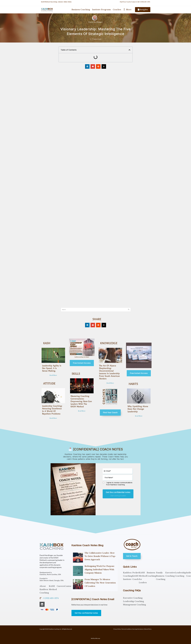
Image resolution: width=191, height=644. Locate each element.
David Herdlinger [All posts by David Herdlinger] (96, 22)
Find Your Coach (125, 2)
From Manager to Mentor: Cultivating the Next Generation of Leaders (100, 583)
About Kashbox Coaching (44, 589)
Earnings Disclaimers (138, 629)
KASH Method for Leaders (143, 578)
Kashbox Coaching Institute (128, 576)
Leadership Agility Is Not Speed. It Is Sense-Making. (52, 368)
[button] (129, 50)
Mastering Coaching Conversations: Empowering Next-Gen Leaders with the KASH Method (81, 401)
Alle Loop (98, 638)
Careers (61, 586)
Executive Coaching (170, 574)
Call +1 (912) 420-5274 (143, 2)
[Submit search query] (129, 310)
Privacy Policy (117, 629)
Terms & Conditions (127, 629)
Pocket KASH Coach (136, 576)
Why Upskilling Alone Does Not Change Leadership (137, 409)
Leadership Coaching (181, 574)
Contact (133, 2)
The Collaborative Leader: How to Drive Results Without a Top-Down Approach (100, 556)
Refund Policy (148, 629)
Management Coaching (134, 605)
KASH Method (53, 588)
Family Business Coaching (161, 576)
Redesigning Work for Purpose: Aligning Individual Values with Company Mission (100, 569)
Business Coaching (151, 574)
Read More (53, 375)
